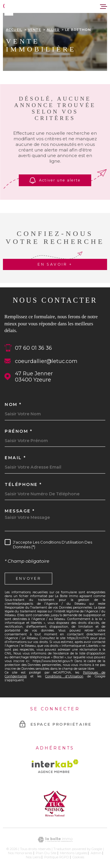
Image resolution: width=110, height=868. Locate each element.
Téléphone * (23, 484)
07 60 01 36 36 (33, 348)
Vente (35, 30)
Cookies (78, 857)
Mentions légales (73, 853)
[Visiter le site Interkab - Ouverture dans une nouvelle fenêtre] (55, 766)
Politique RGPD (57, 857)
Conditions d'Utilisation (64, 676)
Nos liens (33, 857)
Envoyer (29, 578)
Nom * (13, 404)
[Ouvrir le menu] (104, 6)
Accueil (14, 30)
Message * (20, 511)
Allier (53, 30)
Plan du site (46, 853)
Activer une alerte (55, 180)
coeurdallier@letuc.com (46, 361)
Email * (15, 458)
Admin (96, 853)
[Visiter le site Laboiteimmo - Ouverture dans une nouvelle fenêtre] (55, 840)
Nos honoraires (20, 853)
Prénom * (18, 431)
